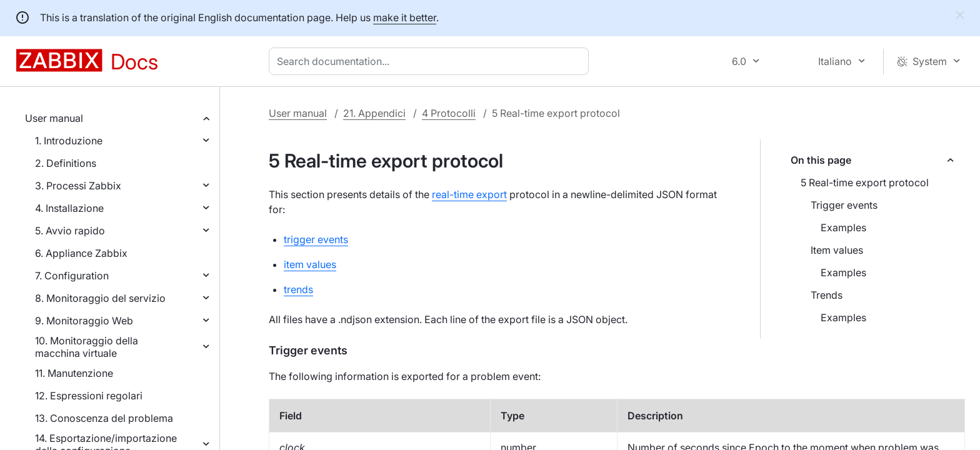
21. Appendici (374, 113)
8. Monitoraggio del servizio (100, 298)
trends (298, 289)
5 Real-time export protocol (865, 182)
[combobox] (431, 61)
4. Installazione (69, 208)
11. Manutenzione (74, 373)
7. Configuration (72, 276)
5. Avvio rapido (70, 231)
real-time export (469, 194)
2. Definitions (66, 163)
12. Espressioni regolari (89, 396)
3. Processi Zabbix (78, 186)
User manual (54, 118)
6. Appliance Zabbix (81, 253)
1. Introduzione (69, 141)
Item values (837, 250)
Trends (827, 295)
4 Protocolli (449, 113)
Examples (843, 227)
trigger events (316, 239)
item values (310, 264)
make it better (405, 17)
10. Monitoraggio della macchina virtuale (87, 347)
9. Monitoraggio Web (84, 321)
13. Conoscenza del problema (104, 418)
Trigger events (844, 205)
